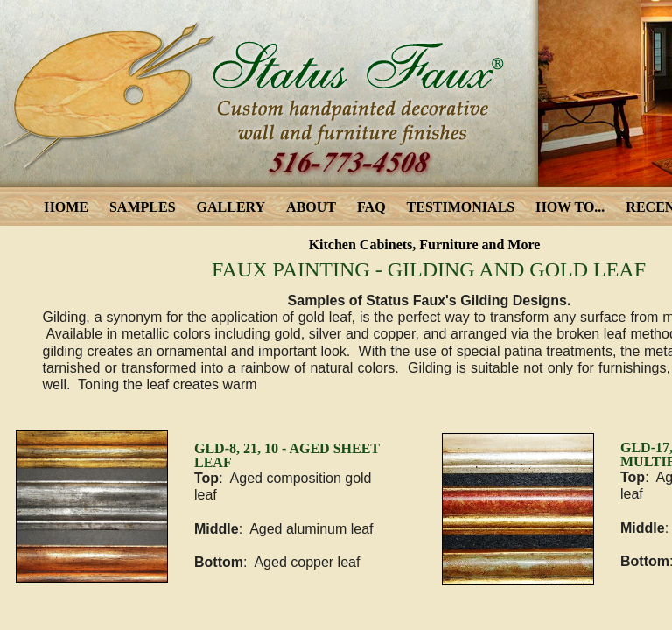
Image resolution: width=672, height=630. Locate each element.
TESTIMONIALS (461, 207)
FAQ (371, 207)
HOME (66, 207)
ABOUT (311, 207)
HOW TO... (570, 207)
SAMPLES (143, 207)
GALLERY (231, 207)
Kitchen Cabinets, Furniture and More (425, 245)
